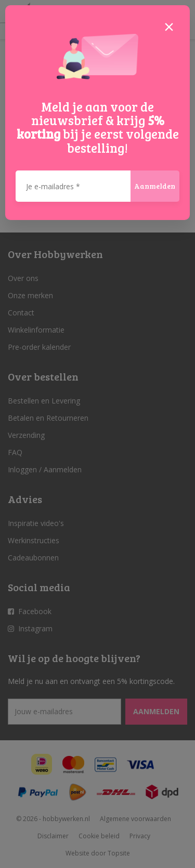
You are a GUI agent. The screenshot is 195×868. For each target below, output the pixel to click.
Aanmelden (155, 186)
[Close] (169, 26)
